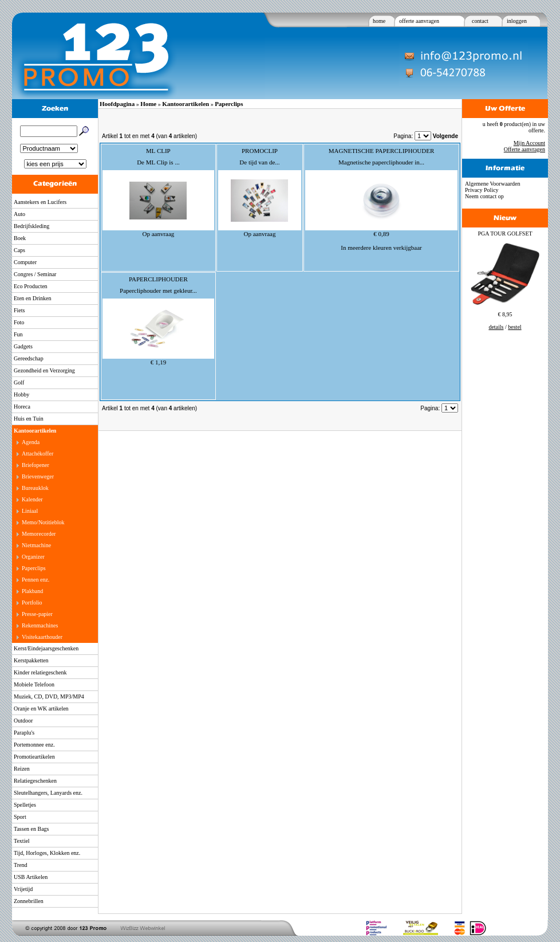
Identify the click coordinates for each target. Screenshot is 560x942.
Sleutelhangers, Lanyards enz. (48, 793)
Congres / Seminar (35, 274)
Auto (19, 214)
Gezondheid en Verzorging (44, 370)
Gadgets (23, 346)
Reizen (22, 769)
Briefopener (36, 465)
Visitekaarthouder (42, 637)
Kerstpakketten (31, 660)
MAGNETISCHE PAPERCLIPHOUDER (381, 151)
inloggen (517, 21)
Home (148, 104)
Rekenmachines (40, 625)
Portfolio (32, 603)
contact (480, 21)
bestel (514, 327)
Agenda (31, 442)
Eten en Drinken (33, 298)
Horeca (22, 407)
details (496, 327)
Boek (20, 238)
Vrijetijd (23, 889)
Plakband (32, 591)
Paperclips (34, 568)
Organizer (33, 557)
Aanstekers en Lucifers (40, 202)
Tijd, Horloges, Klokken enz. (47, 853)
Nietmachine (36, 545)
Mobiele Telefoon (34, 684)
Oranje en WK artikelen (41, 709)
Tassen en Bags (31, 829)
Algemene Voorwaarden (493, 184)
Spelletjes (25, 805)
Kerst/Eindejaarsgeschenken (46, 648)
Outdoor (23, 721)
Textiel (22, 841)
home (379, 21)
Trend (21, 865)
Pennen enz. (36, 580)
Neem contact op (484, 196)
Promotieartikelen (34, 757)
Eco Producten (31, 286)
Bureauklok (35, 488)
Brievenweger (38, 476)
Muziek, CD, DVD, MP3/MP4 (49, 696)
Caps (19, 250)
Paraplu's (24, 733)
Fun (18, 334)
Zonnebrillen (29, 901)
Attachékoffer (38, 454)
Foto (19, 322)
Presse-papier (37, 614)
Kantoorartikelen (35, 431)
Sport (20, 817)
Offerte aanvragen (524, 149)
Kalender (32, 499)
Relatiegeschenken (35, 781)
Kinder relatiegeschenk (40, 672)
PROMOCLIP (260, 151)
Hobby (21, 395)
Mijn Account (529, 143)
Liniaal (30, 511)
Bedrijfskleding (31, 226)
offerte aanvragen (419, 21)
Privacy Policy (482, 190)
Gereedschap (29, 358)
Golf (19, 382)
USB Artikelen (31, 877)
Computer (25, 262)
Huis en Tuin (29, 419)
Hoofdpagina (117, 104)
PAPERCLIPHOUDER (158, 279)
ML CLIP (158, 151)
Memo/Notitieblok (43, 522)
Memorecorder (39, 534)
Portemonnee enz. (34, 745)
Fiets (19, 310)
